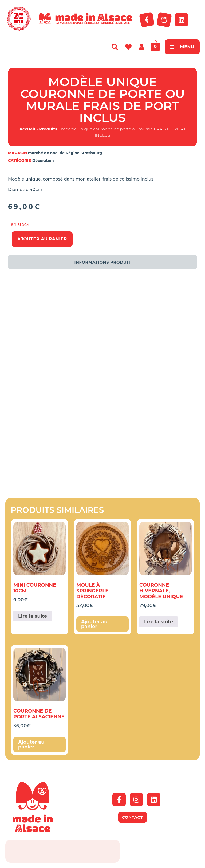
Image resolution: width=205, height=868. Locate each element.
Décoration (43, 161)
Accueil (27, 129)
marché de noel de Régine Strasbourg (65, 153)
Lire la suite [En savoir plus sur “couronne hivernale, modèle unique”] (159, 622)
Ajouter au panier (42, 239)
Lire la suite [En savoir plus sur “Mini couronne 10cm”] (33, 616)
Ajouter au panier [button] (94, 624)
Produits (48, 129)
